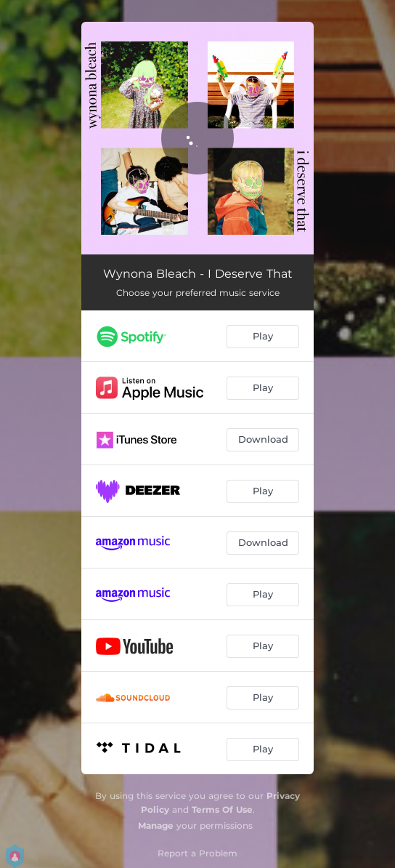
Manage (156, 825)
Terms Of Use (222, 809)
